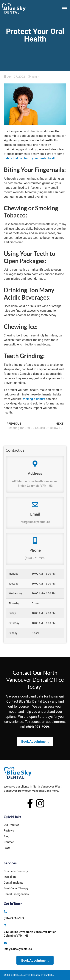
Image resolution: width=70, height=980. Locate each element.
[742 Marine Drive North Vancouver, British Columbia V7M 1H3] (5, 925)
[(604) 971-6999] (5, 912)
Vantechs (49, 975)
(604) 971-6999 (35, 558)
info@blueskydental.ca (35, 522)
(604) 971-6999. (38, 727)
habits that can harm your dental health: (31, 158)
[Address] (35, 464)
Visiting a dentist (34, 399)
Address (35, 473)
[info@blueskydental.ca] (5, 943)
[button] (64, 9)
